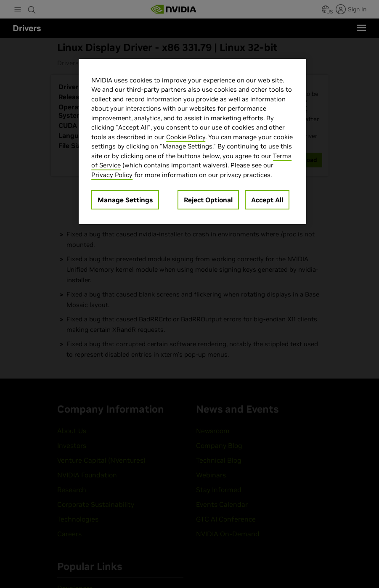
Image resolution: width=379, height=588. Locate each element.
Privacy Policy (112, 175)
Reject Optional (208, 200)
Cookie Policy (186, 137)
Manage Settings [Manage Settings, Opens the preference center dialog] (125, 200)
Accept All (267, 200)
